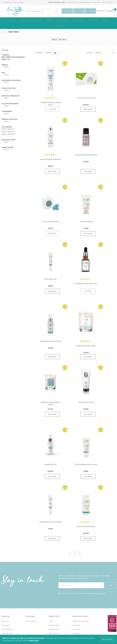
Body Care (6, 576)
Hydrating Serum (48, 422)
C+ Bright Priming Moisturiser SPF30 (48, 98)
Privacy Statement (99, 545)
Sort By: (90, 53)
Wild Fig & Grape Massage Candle (102, 312)
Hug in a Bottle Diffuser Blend (48, 148)
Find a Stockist (31, 572)
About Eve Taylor (80, 567)
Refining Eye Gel (102, 203)
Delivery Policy (54, 576)
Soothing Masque (75, 203)
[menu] (58, 23)
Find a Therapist (79, 11)
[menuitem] (14, 20)
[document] (58, 639)
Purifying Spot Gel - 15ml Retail (102, 422)
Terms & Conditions (56, 589)
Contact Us (110, 2)
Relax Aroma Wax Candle (75, 315)
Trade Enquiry (67, 11)
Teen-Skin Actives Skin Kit (75, 92)
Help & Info (54, 567)
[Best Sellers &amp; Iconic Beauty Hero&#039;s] (16, 59)
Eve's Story (77, 576)
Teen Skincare (7, 585)
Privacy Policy (54, 580)
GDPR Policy (54, 585)
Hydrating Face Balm (48, 365)
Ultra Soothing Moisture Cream (75, 423)
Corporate (30, 567)
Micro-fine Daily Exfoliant (48, 478)
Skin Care (5, 572)
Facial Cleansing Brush (48, 203)
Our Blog (76, 585)
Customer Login (72, 2)
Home (4, 32)
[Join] (111, 536)
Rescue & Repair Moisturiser (102, 97)
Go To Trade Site (91, 11)
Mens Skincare (7, 580)
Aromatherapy (7, 589)
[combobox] (40, 11)
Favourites (97, 2)
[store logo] (13, 11)
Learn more (33, 640)
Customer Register (85, 2)
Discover (6, 567)
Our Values (76, 580)
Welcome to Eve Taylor (81, 572)
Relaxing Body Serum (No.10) (48, 310)
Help (103, 2)
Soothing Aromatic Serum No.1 (48, 261)
